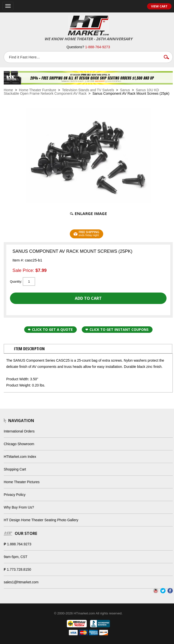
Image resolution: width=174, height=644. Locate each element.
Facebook (170, 591)
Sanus (125, 90)
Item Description (29, 349)
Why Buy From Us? (19, 507)
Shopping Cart (15, 469)
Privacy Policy (15, 495)
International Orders (19, 431)
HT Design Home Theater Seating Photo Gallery (41, 520)
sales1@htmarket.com (21, 582)
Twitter (163, 591)
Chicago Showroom (19, 444)
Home (8, 90)
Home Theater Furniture (38, 90)
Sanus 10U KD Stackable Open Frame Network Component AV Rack (81, 92)
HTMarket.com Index (20, 457)
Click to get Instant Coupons (117, 329)
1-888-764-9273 (98, 47)
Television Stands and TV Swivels (88, 90)
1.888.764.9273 (19, 544)
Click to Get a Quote (50, 329)
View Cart (159, 6)
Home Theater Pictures (22, 482)
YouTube (156, 591)
